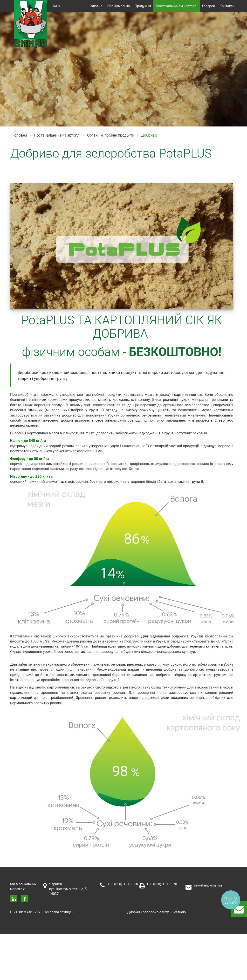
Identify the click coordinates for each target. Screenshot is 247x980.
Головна (96, 6)
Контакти (227, 6)
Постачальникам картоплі (177, 6)
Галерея (208, 6)
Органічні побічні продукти (111, 135)
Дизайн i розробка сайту (148, 912)
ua (57, 6)
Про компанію (119, 6)
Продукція (143, 6)
